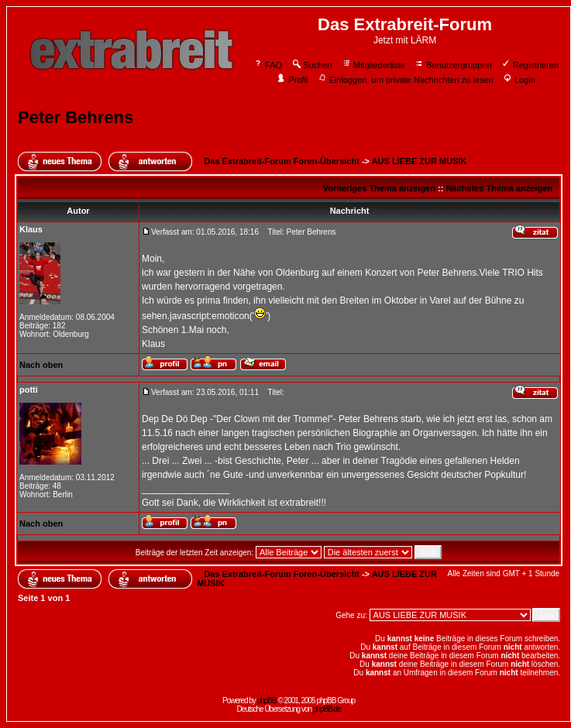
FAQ (268, 65)
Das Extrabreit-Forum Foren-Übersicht (281, 161)
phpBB (267, 701)
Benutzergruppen (453, 65)
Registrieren (530, 65)
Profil (292, 80)
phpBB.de (327, 709)
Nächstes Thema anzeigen (499, 188)
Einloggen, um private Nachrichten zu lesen (406, 80)
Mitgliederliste (373, 65)
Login (519, 80)
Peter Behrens (76, 117)
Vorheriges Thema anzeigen (379, 188)
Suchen (311, 65)
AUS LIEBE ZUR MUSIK (420, 161)
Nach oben (41, 365)
